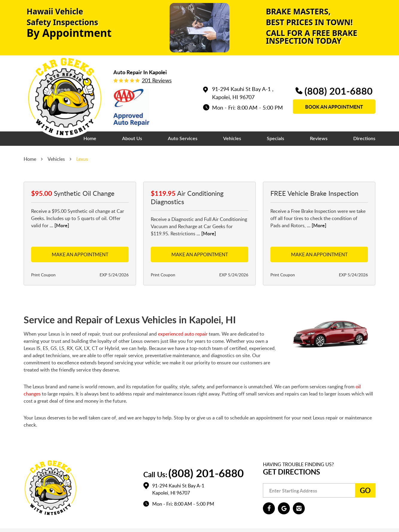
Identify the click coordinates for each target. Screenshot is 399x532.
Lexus (82, 159)
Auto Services (183, 139)
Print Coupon (43, 275)
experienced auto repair (183, 334)
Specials (275, 139)
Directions (364, 139)
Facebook (269, 508)
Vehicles (232, 139)
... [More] (59, 225)
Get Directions (291, 472)
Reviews (319, 139)
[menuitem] (90, 139)
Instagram (299, 508)
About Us (132, 139)
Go (365, 490)
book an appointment (334, 107)
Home (90, 139)
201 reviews (157, 80)
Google (284, 508)
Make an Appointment (80, 254)
